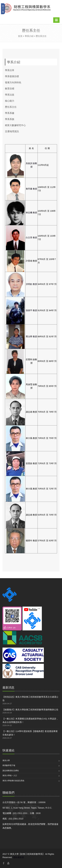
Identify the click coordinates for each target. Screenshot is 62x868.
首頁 (20, 36)
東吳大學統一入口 (10, 775)
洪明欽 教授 (31, 284)
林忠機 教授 (31, 213)
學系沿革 (10, 70)
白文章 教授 (31, 238)
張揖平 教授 (31, 310)
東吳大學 (6, 760)
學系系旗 (10, 119)
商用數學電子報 (9, 765)
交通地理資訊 (12, 131)
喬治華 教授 (31, 337)
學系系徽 (10, 113)
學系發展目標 (12, 76)
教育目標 (10, 88)
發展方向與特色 (13, 82)
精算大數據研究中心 (15, 125)
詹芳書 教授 (31, 189)
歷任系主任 (41, 36)
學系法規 (10, 95)
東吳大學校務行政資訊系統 (13, 781)
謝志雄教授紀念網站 (11, 771)
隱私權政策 (19, 857)
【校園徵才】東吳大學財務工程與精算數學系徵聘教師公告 (30, 710)
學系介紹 (29, 36)
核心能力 (10, 101)
